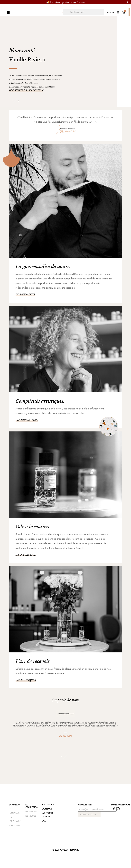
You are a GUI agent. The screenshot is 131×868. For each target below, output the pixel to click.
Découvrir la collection (26, 90)
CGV (44, 821)
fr (108, 12)
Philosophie (15, 825)
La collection (26, 555)
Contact (47, 809)
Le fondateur (25, 295)
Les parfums (31, 812)
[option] (65, 65)
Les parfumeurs (27, 420)
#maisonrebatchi (120, 805)
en (113, 12)
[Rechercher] (84, 12)
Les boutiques (26, 680)
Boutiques (48, 804)
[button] (13, 101)
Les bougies (31, 816)
